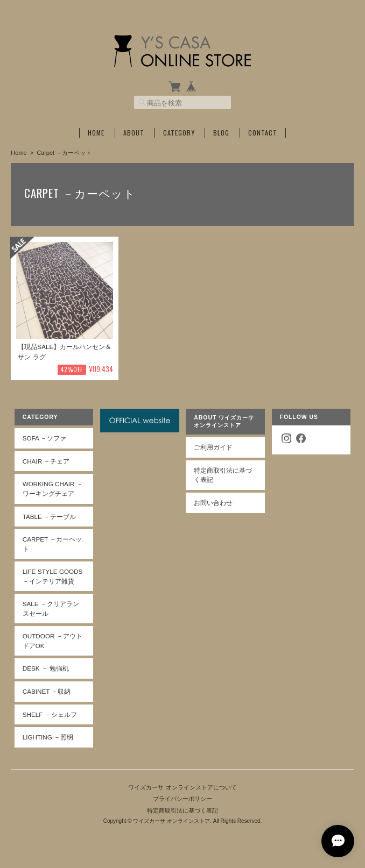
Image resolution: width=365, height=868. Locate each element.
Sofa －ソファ (45, 438)
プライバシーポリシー (182, 799)
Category (179, 133)
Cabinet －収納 (47, 691)
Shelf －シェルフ (50, 714)
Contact (263, 133)
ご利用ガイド (213, 447)
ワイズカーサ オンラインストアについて (182, 787)
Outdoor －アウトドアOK (52, 641)
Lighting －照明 (48, 737)
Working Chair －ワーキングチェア (53, 489)
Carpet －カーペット (52, 544)
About (134, 133)
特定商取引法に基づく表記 (223, 475)
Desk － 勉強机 (46, 668)
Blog (221, 133)
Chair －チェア (46, 461)
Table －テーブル (49, 517)
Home (96, 133)
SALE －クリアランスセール (51, 609)
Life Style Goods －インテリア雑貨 (53, 576)
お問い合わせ (213, 503)
